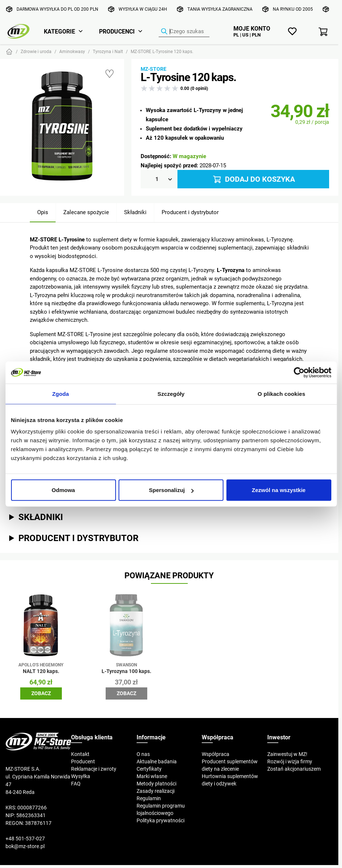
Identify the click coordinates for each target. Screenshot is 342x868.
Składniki (135, 212)
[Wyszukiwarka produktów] (184, 32)
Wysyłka (81, 776)
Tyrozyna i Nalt (108, 51)
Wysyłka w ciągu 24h (143, 9)
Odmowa (63, 490)
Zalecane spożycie (86, 212)
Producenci (117, 31)
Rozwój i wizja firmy (290, 761)
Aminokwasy (72, 51)
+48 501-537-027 (25, 839)
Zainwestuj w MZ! (287, 754)
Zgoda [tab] (61, 393)
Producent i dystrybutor (190, 212)
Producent (83, 761)
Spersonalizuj (171, 490)
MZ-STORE (154, 69)
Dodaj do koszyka (253, 179)
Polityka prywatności (161, 820)
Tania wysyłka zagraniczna (220, 9)
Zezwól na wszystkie (279, 490)
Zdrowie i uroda (36, 51)
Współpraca (216, 754)
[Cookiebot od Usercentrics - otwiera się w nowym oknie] (299, 372)
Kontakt (80, 754)
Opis (43, 212)
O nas (143, 754)
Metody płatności (156, 784)
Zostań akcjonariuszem (294, 769)
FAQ (76, 784)
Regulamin (149, 798)
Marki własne (152, 776)
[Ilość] (159, 179)
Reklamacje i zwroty (94, 769)
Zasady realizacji (156, 791)
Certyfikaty (149, 769)
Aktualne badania (157, 761)
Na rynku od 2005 (293, 9)
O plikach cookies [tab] (281, 393)
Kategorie (59, 31)
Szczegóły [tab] (171, 393)
